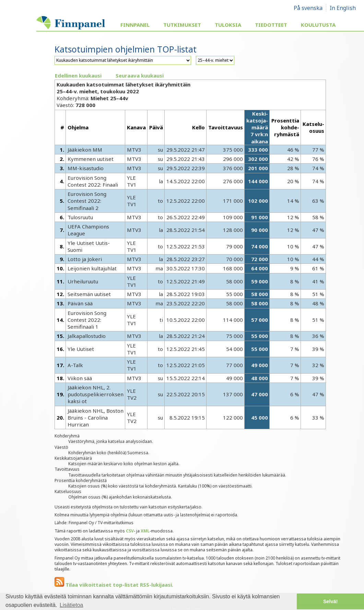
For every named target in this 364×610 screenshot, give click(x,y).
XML (145, 531)
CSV (130, 531)
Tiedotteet (271, 25)
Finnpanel (135, 25)
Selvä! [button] (330, 601)
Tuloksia (228, 25)
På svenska (308, 8)
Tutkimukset (182, 25)
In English (343, 8)
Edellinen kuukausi (78, 75)
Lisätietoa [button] (72, 605)
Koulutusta (318, 25)
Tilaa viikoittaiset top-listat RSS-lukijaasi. (114, 585)
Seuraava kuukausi (140, 75)
